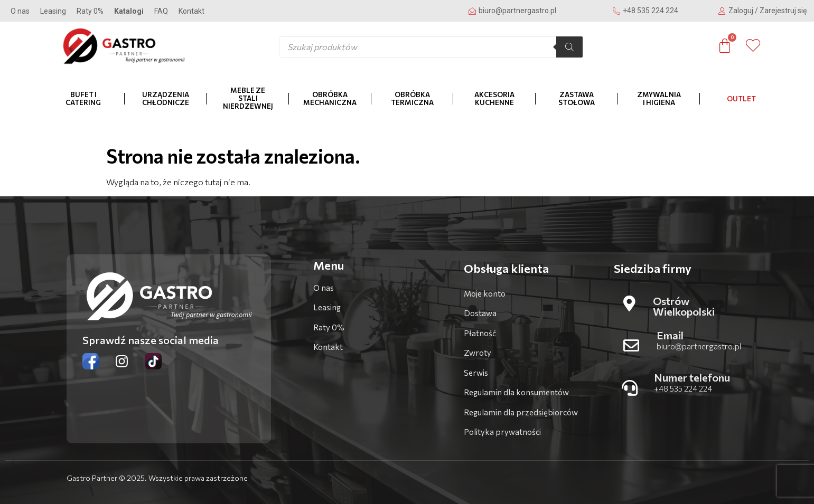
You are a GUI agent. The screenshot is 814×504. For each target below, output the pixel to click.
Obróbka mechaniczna (330, 98)
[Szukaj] (569, 47)
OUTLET (741, 99)
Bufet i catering (83, 98)
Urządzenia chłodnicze (166, 98)
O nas (20, 11)
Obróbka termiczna (412, 98)
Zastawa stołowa (577, 98)
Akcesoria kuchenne (494, 98)
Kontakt (191, 11)
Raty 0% (90, 11)
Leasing (53, 11)
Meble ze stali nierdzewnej (248, 98)
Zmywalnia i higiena (659, 98)
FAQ (161, 11)
